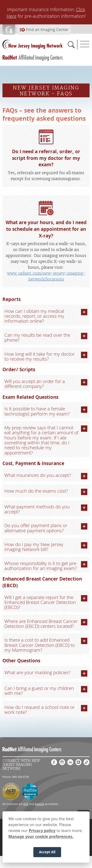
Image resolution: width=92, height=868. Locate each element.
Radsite (39, 804)
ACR (26, 804)
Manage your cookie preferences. (41, 836)
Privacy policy (42, 831)
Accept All (47, 852)
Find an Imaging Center (47, 30)
